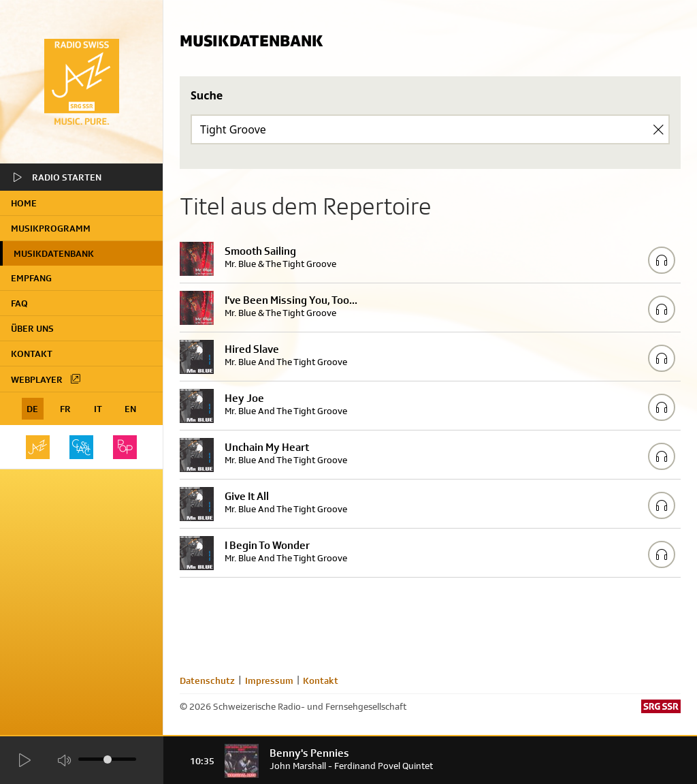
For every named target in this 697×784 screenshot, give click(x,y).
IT (98, 409)
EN (130, 409)
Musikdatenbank (54, 253)
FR (65, 409)
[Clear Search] (658, 129)
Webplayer (46, 379)
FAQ (19, 303)
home (24, 203)
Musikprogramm (51, 228)
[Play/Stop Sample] (662, 260)
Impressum (269, 680)
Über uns (32, 328)
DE (32, 409)
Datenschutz (207, 680)
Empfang (31, 278)
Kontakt (32, 354)
